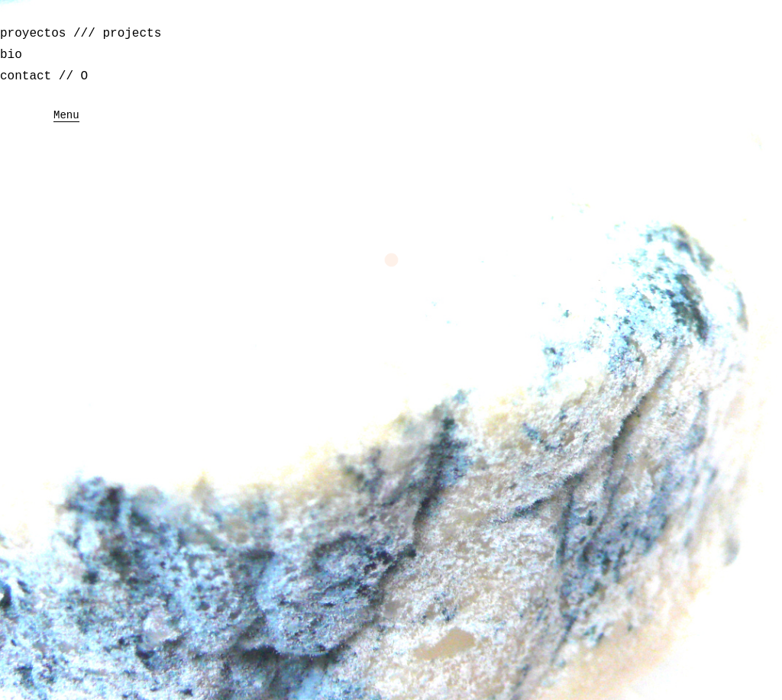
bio (11, 55)
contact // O (44, 76)
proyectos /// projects (81, 34)
